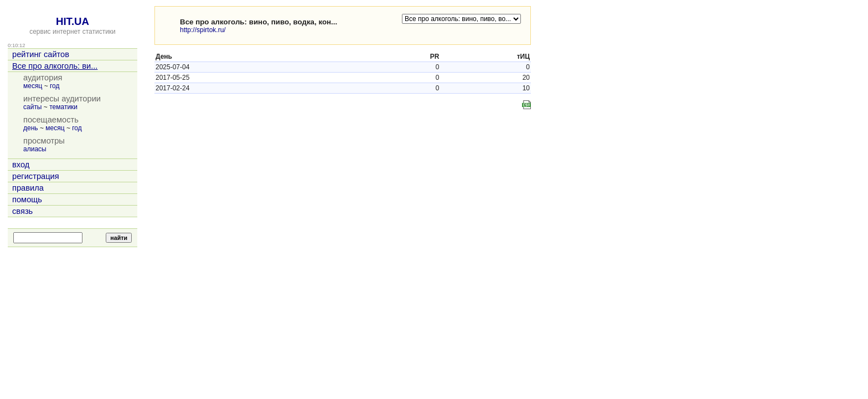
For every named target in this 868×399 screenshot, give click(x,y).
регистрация (36, 176)
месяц (33, 86)
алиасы (35, 149)
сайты (33, 107)
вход (21, 165)
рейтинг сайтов (41, 54)
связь (22, 211)
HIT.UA (73, 21)
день (31, 128)
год (55, 86)
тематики (63, 107)
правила (28, 188)
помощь (27, 199)
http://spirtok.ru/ (203, 30)
